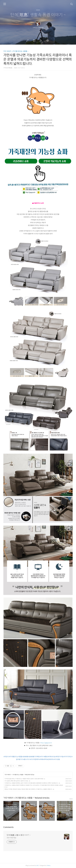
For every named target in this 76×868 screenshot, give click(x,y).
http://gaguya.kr (46, 743)
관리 (48, 41)
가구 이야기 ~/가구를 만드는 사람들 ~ (16, 51)
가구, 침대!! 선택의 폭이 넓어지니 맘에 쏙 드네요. (16, 781)
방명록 (35, 41)
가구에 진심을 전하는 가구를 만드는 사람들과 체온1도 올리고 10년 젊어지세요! (24, 779)
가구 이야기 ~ (8, 775)
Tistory (49, 865)
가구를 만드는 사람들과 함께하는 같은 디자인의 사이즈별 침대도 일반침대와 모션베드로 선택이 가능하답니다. (31, 783)
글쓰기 (28, 41)
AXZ (38, 865)
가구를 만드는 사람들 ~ (18, 775)
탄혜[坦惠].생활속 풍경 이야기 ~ (38, 15)
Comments (8, 827)
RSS (41, 41)
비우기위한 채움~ (12, 838)
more (71, 799)
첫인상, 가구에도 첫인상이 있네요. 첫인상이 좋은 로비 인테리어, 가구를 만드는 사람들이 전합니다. (28, 789)
